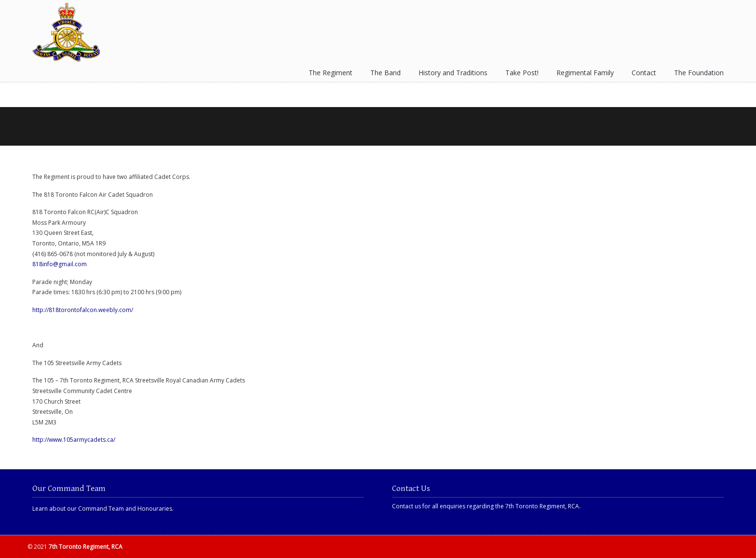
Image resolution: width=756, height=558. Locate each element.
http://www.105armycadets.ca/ (74, 440)
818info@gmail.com (60, 264)
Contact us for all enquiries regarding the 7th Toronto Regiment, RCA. (486, 506)
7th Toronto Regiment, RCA (66, 33)
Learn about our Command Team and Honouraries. (103, 509)
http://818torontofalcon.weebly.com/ (83, 310)
